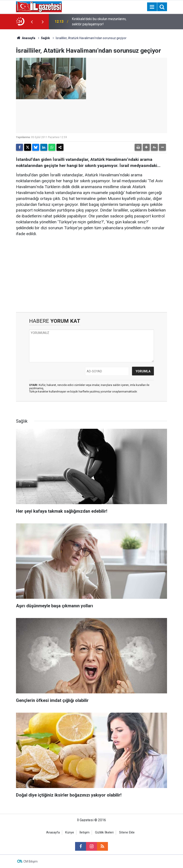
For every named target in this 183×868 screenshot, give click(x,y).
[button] (146, 147)
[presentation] (32, 22)
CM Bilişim (31, 861)
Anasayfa (26, 38)
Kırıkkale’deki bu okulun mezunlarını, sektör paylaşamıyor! (99, 22)
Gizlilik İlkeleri (104, 832)
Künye (70, 832)
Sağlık (45, 38)
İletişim (84, 832)
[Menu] (152, 7)
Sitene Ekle (127, 832)
